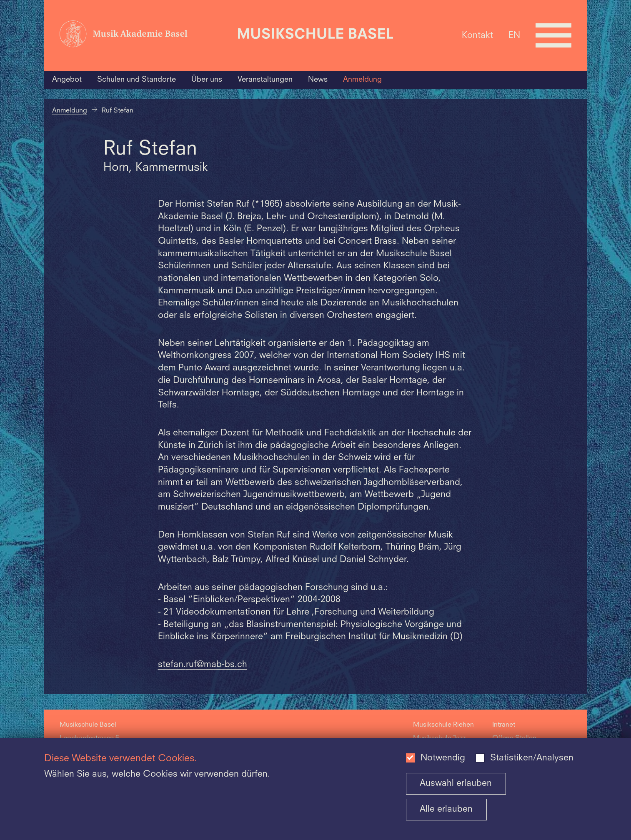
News (318, 80)
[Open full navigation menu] (553, 35)
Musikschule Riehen (443, 725)
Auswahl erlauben (456, 784)
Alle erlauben (446, 809)
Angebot (67, 80)
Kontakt (477, 35)
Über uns (207, 80)
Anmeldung (362, 80)
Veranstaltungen (265, 80)
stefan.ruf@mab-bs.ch (203, 665)
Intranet (504, 725)
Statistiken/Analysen (532, 758)
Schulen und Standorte (136, 80)
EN (514, 35)
